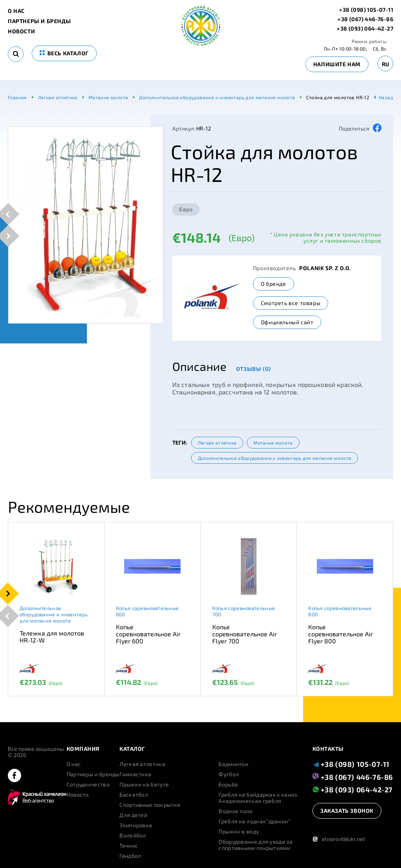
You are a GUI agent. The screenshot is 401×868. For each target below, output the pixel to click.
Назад (386, 97)
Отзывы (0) (254, 369)
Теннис (129, 846)
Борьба (228, 784)
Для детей (133, 815)
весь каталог (64, 53)
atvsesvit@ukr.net (339, 839)
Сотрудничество (88, 784)
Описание (199, 366)
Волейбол (133, 835)
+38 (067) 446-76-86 (365, 19)
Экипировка (136, 825)
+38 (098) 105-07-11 (366, 10)
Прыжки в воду (239, 832)
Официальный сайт (287, 322)
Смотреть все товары (291, 303)
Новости (21, 31)
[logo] (201, 44)
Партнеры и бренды (39, 21)
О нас (16, 11)
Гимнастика (135, 774)
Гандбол (130, 856)
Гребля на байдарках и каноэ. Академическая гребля (258, 798)
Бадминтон (233, 764)
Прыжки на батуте (144, 784)
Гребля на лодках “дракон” (254, 821)
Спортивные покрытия (150, 805)
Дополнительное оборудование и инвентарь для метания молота (275, 458)
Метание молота (273, 443)
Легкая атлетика (217, 443)
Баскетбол (134, 795)
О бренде (274, 284)
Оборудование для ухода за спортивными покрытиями (256, 845)
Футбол (229, 774)
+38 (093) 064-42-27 (365, 29)
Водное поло (236, 811)
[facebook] (14, 776)
